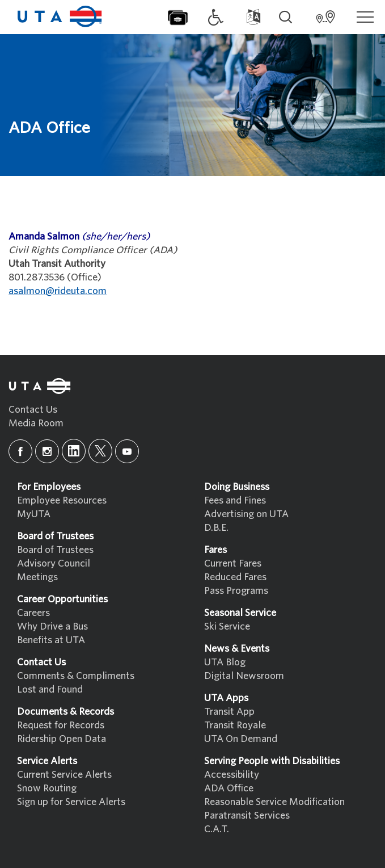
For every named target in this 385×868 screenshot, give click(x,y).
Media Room (36, 423)
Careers (33, 613)
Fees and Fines (235, 500)
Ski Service (227, 626)
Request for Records (61, 725)
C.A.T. (217, 829)
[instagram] (47, 451)
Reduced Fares (235, 577)
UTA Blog (225, 662)
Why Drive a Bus (52, 626)
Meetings (37, 577)
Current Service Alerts (64, 775)
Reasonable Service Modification (274, 802)
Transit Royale (235, 725)
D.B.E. (216, 528)
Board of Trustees (55, 550)
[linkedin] (74, 451)
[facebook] (20, 451)
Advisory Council (54, 563)
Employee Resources (62, 500)
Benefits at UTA (51, 640)
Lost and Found (50, 689)
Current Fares (233, 563)
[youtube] (127, 451)
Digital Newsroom (244, 676)
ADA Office (229, 788)
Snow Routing (47, 788)
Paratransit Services (247, 815)
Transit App (229, 712)
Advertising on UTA (246, 514)
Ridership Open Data (62, 739)
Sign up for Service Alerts (71, 802)
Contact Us (33, 410)
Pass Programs (236, 591)
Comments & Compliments (76, 676)
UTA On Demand (241, 739)
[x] (100, 451)
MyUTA (34, 514)
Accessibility (232, 775)
